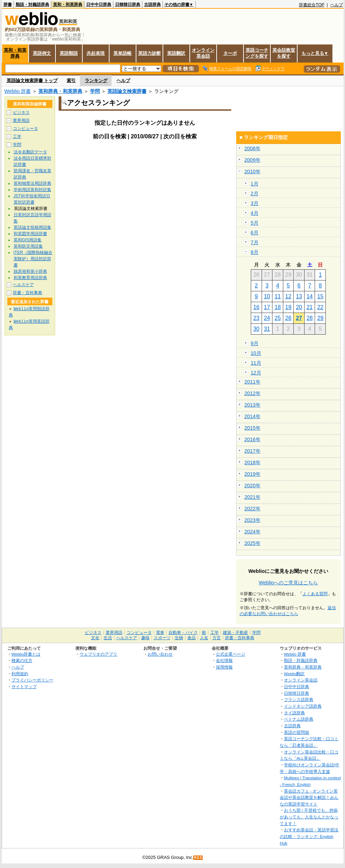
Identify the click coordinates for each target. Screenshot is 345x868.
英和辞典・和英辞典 (60, 91)
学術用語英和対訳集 (32, 190)
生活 (108, 638)
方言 (217, 638)
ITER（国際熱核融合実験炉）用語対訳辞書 (33, 259)
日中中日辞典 (99, 5)
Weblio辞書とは (26, 654)
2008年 (253, 148)
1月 (255, 184)
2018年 (253, 462)
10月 (256, 353)
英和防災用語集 (28, 246)
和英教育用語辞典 (30, 278)
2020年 (253, 486)
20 (299, 307)
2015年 (253, 428)
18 (278, 307)
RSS (198, 858)
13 (299, 296)
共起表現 (96, 53)
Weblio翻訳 (294, 674)
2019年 (253, 474)
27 (299, 318)
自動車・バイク (183, 633)
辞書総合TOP (312, 5)
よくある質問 (315, 594)
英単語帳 (122, 53)
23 (256, 318)
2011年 (253, 382)
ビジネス (21, 112)
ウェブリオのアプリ (98, 654)
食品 (192, 638)
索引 (71, 81)
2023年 (253, 520)
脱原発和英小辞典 (30, 271)
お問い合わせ (160, 654)
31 (267, 329)
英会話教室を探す (284, 53)
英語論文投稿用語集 (32, 227)
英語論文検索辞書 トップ (32, 81)
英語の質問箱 (297, 732)
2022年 (253, 509)
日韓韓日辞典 (128, 5)
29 (320, 318)
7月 (255, 242)
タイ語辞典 (294, 713)
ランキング (96, 81)
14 (310, 296)
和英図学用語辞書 (30, 234)
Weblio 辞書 (18, 91)
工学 (17, 137)
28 (310, 318)
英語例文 (42, 53)
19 (288, 307)
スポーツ (162, 638)
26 (288, 318)
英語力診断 (149, 53)
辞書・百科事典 (28, 293)
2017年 (253, 451)
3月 (255, 203)
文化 (95, 638)
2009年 (253, 160)
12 (288, 296)
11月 (256, 363)
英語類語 (69, 53)
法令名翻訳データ (30, 152)
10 (267, 296)
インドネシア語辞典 (303, 706)
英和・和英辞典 (68, 5)
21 (310, 307)
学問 (95, 91)
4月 (255, 213)
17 (267, 307)
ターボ (230, 53)
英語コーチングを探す (257, 53)
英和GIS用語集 (28, 240)
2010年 (253, 172)
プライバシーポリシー (32, 680)
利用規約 (20, 674)
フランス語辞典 (299, 699)
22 (320, 307)
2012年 (253, 393)
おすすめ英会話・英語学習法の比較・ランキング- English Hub (309, 836)
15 (320, 296)
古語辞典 (152, 5)
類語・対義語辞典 (32, 5)
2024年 (253, 532)
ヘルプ (337, 5)
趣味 (145, 638)
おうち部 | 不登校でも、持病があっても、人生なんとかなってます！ (309, 817)
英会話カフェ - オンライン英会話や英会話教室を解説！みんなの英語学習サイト (309, 797)
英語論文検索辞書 (127, 91)
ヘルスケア (23, 285)
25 (278, 318)
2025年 (253, 543)
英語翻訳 (176, 53)
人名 (204, 638)
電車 (160, 633)
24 (267, 318)
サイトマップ (24, 687)
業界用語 (21, 121)
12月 (256, 373)
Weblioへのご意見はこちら (288, 583)
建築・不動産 (235, 633)
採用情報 (224, 667)
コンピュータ (25, 129)
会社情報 (224, 660)
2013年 (253, 405)
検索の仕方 (22, 660)
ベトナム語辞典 (299, 719)
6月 (255, 233)
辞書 (8, 5)
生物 (179, 638)
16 (256, 307)
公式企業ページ (231, 654)
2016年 (253, 439)
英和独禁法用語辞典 (32, 183)
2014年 (253, 416)
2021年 (253, 497)
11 (278, 296)
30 (256, 329)
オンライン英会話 (203, 53)
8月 (255, 252)
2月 (255, 194)
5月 (255, 223)
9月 (255, 343)
